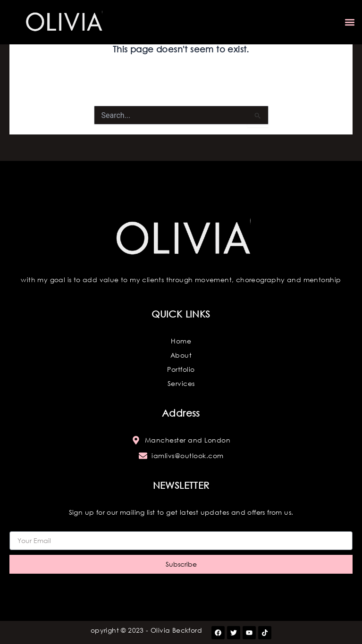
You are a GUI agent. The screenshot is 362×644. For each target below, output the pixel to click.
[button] (349, 22)
